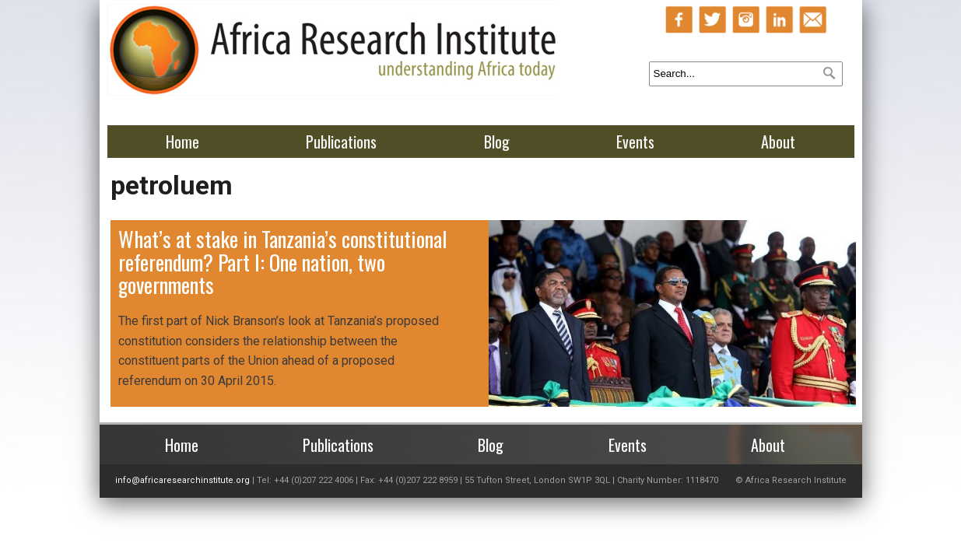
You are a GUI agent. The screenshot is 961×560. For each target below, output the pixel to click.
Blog (497, 142)
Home (182, 142)
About (778, 142)
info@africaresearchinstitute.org (182, 480)
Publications (341, 142)
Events (635, 142)
